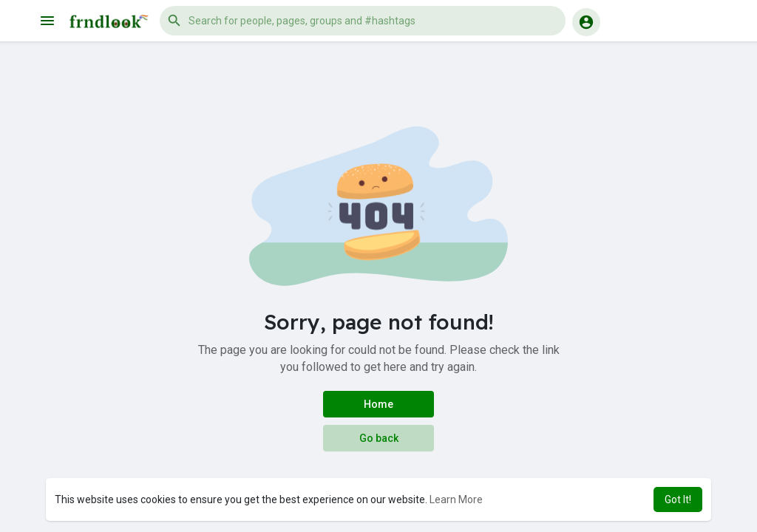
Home (378, 404)
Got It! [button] (678, 499)
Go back (379, 438)
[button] (363, 21)
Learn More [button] (456, 499)
